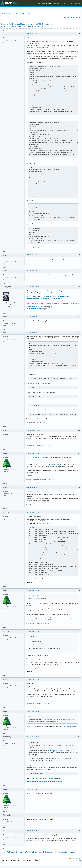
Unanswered (77, 17)
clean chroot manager (35, 309)
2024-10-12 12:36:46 (33, 271)
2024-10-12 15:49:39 (33, 287)
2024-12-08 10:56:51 (33, 487)
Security (66, 3)
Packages (42, 3)
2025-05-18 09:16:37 (33, 815)
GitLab (59, 3)
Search (15, 13)
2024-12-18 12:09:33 (33, 590)
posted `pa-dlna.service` (53, 465)
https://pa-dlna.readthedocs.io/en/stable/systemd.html (44, 782)
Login (28, 13)
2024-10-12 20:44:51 (33, 317)
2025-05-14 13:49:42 (33, 789)
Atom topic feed (76, 858)
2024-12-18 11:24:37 (33, 512)
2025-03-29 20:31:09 (33, 711)
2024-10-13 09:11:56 (33, 430)
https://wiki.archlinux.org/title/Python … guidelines (43, 298)
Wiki (54, 3)
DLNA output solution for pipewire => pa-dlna (23, 26)
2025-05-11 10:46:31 (33, 737)
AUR (71, 3)
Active (70, 17)
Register (22, 13)
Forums (49, 3)
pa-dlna (46, 457)
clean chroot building (33, 307)
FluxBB (78, 861)
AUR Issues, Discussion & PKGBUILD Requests (30, 24)
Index (4, 13)
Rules (9, 13)
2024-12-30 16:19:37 (33, 679)
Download (77, 3)
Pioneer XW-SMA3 (70, 726)
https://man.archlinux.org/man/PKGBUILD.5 (56, 296)
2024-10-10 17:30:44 (33, 34)
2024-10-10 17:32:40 (33, 255)
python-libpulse (35, 457)
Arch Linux (11, 3)
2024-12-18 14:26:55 (33, 631)
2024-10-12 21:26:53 (33, 333)
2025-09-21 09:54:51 (33, 831)
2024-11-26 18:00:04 (33, 453)
